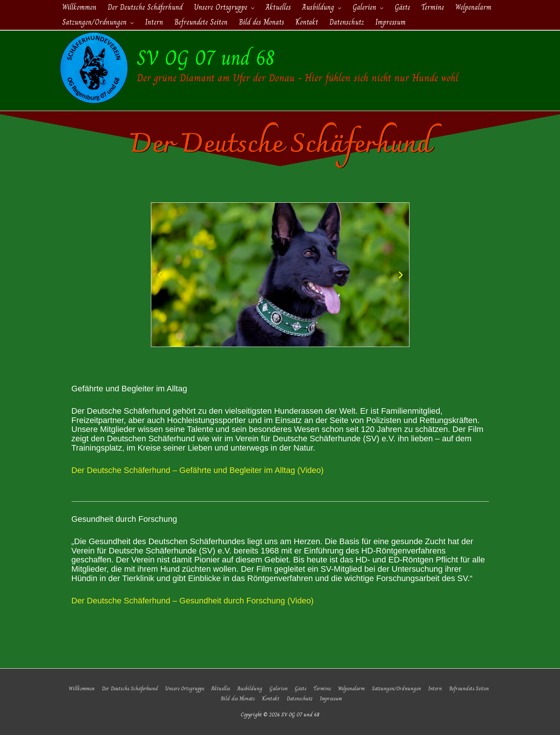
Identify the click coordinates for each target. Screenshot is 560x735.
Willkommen (82, 688)
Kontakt (271, 698)
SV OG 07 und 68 (206, 58)
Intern (435, 688)
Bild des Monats (238, 698)
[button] (160, 275)
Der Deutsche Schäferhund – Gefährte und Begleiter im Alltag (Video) (198, 470)
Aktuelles (221, 688)
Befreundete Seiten (469, 688)
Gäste (300, 688)
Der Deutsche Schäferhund (130, 688)
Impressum (331, 698)
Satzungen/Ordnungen (396, 688)
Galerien (279, 688)
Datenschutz (300, 698)
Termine (322, 688)
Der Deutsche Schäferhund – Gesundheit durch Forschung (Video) (193, 601)
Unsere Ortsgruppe (185, 688)
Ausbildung (250, 688)
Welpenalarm (351, 688)
